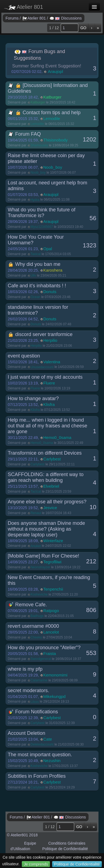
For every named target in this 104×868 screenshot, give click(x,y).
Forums (13, 18)
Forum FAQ (25, 134)
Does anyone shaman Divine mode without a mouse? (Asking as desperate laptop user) (46, 529)
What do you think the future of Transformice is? (42, 213)
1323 (90, 245)
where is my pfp (25, 669)
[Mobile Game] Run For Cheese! (43, 556)
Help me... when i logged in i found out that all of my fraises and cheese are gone (47, 426)
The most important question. (40, 755)
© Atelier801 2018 (22, 835)
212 (91, 561)
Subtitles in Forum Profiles (37, 776)
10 (93, 507)
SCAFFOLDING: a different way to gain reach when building (46, 477)
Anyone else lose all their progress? (47, 502)
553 (91, 653)
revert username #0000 (33, 626)
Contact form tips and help (44, 113)
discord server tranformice (40, 334)
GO (83, 28)
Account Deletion (26, 733)
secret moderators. (28, 690)
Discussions (66, 18)
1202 (90, 139)
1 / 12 (54, 28)
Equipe (30, 843)
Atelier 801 (24, 7)
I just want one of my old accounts (45, 377)
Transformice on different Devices (45, 453)
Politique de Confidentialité (77, 864)
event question (24, 356)
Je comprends (36, 864)
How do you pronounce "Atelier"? (44, 648)
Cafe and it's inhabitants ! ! (37, 286)
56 (93, 218)
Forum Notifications (33, 712)
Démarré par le (42, 102)
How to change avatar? (33, 398)
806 (91, 610)
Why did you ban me (34, 264)
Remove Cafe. (28, 605)
